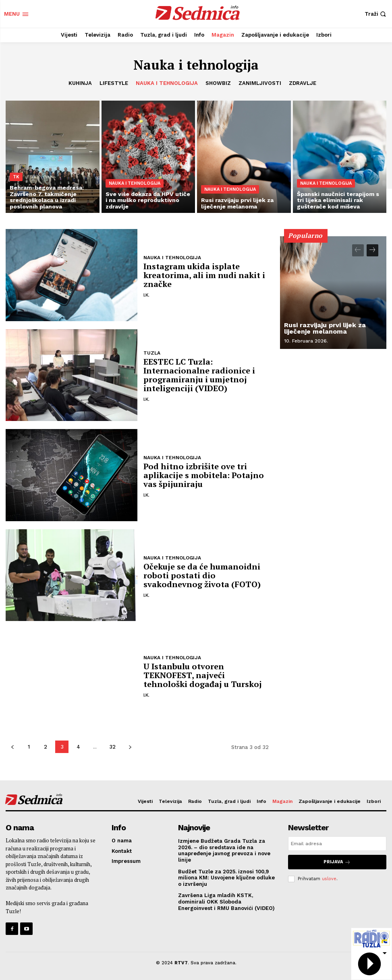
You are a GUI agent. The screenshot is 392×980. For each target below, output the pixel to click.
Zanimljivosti (260, 83)
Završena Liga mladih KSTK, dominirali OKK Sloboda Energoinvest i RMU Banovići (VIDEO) (226, 902)
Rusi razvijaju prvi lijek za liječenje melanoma (325, 328)
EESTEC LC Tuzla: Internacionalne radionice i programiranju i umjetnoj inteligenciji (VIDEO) (199, 375)
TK (16, 177)
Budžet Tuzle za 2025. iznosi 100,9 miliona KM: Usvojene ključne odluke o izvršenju (226, 878)
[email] (337, 844)
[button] (376, 14)
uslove (329, 878)
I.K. (146, 295)
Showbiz (218, 83)
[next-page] (130, 747)
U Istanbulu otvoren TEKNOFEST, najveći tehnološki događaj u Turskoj (203, 675)
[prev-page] (12, 747)
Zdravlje (303, 83)
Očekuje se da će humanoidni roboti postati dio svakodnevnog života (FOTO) (202, 575)
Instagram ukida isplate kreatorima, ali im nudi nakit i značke (204, 275)
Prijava (337, 862)
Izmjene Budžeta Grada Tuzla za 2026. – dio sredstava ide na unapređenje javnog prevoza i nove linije (224, 850)
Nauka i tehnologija (167, 83)
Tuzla (152, 353)
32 (112, 747)
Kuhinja (80, 83)
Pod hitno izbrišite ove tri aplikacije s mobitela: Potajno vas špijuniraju (204, 475)
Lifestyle (114, 83)
